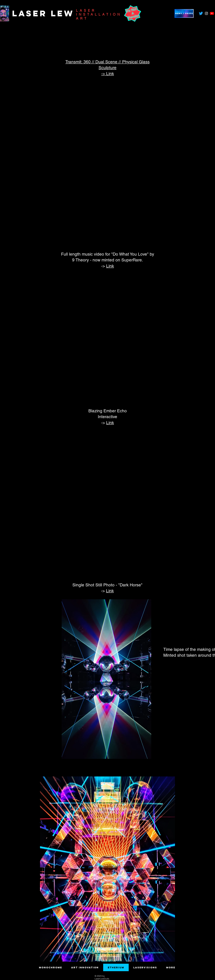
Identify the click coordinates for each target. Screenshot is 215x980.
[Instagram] (206, 13)
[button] (184, 13)
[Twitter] (201, 13)
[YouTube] (212, 13)
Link (110, 266)
